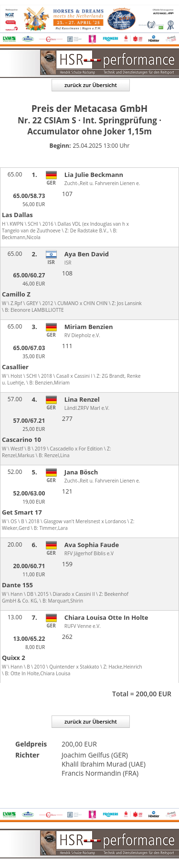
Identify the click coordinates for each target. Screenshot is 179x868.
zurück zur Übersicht (91, 85)
